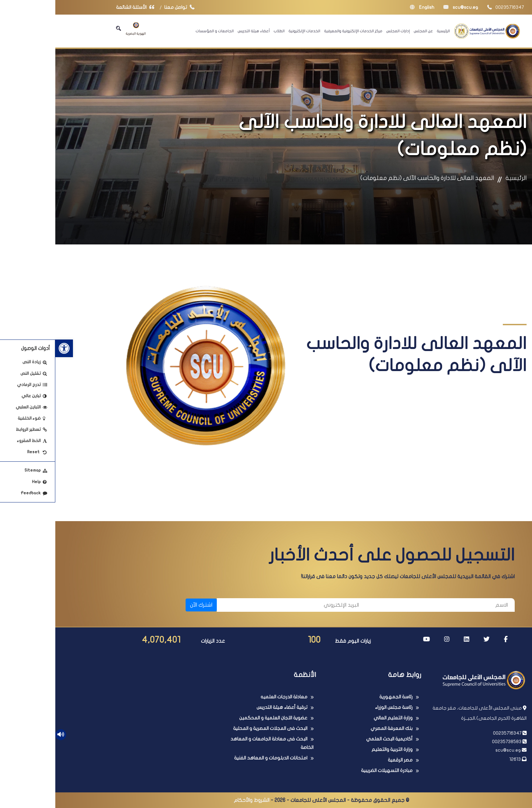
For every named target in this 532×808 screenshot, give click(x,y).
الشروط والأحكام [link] (196, 800)
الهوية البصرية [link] (81, 29)
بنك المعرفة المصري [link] (336, 728)
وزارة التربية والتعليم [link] (337, 749)
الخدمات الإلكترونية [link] (249, 31)
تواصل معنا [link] (126, 7)
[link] (9, 348)
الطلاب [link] (224, 31)
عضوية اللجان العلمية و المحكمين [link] (218, 718)
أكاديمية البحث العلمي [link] (334, 739)
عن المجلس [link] (368, 31)
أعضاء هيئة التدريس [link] (198, 31)
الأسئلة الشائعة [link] (81, 7)
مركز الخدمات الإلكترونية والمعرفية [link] (298, 31)
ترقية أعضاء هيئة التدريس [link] (227, 707)
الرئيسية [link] (388, 31)
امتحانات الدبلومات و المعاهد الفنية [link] (215, 758)
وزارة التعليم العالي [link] (338, 718)
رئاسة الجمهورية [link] (341, 697)
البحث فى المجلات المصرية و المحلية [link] (215, 728)
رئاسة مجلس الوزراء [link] (338, 707)
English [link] (367, 7)
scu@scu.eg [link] (405, 7)
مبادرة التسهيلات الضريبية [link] (331, 770)
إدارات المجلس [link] (343, 31)
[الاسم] (385, 605)
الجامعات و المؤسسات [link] (159, 31)
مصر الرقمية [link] (345, 760)
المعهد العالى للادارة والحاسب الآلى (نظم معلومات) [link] (372, 178)
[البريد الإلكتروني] (236, 605)
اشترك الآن (146, 605)
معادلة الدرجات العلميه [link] (229, 697)
